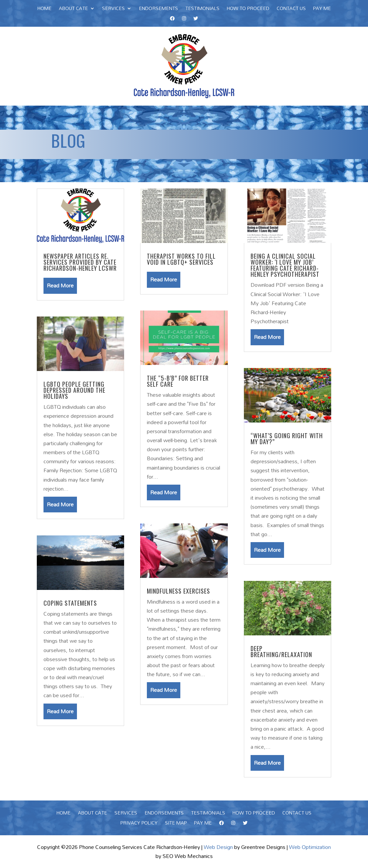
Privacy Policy (139, 824)
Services (113, 9)
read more (60, 285)
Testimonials (202, 9)
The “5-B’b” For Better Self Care (178, 381)
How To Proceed (248, 9)
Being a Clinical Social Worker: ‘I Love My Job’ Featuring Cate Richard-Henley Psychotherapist (285, 265)
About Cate (73, 9)
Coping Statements (70, 603)
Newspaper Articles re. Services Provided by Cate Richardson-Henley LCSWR (80, 262)
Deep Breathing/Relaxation (281, 651)
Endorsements (158, 9)
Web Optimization (310, 847)
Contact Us (291, 9)
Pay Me (322, 9)
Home (44, 9)
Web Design (218, 847)
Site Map (176, 824)
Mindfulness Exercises (178, 591)
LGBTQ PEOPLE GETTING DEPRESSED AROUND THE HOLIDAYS (74, 390)
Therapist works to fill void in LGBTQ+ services (181, 259)
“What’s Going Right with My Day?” (287, 439)
